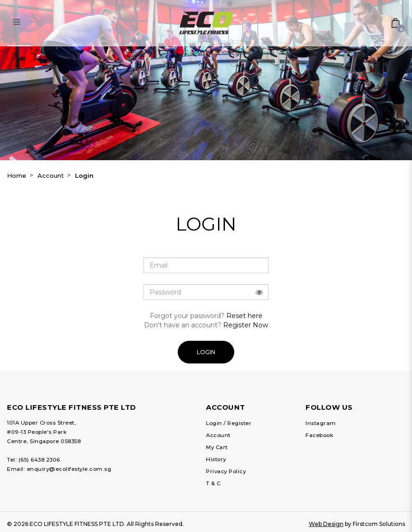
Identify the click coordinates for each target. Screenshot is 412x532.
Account (51, 175)
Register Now (246, 325)
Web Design (326, 524)
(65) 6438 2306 (39, 460)
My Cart (217, 447)
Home (17, 175)
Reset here (244, 316)
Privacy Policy (226, 471)
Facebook (319, 435)
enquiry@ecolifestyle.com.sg (69, 469)
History (216, 459)
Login (84, 175)
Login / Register (229, 423)
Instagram (321, 423)
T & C (213, 483)
